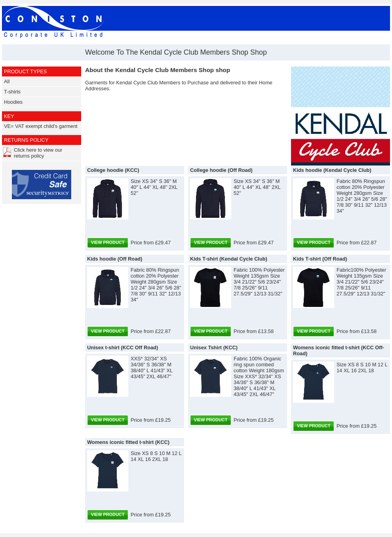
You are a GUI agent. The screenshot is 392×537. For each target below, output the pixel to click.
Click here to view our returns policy (38, 153)
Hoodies (13, 102)
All (7, 81)
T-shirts (12, 92)
